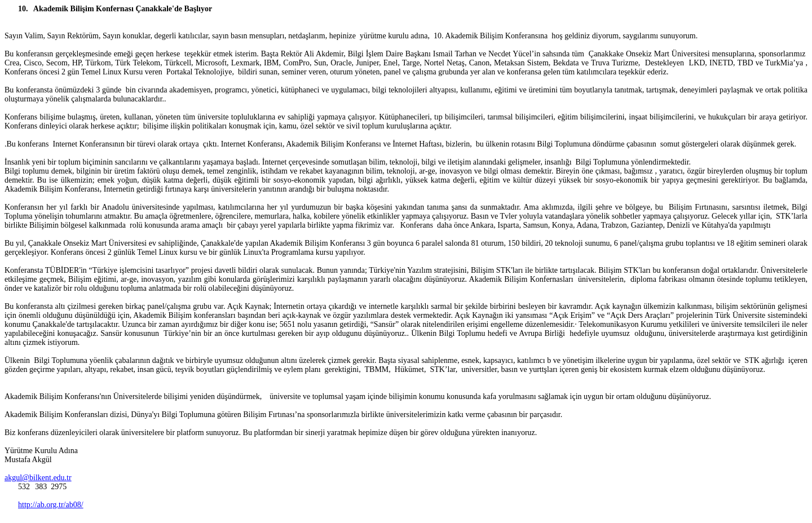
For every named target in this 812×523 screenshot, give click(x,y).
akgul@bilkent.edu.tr (38, 478)
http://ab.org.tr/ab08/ (51, 505)
